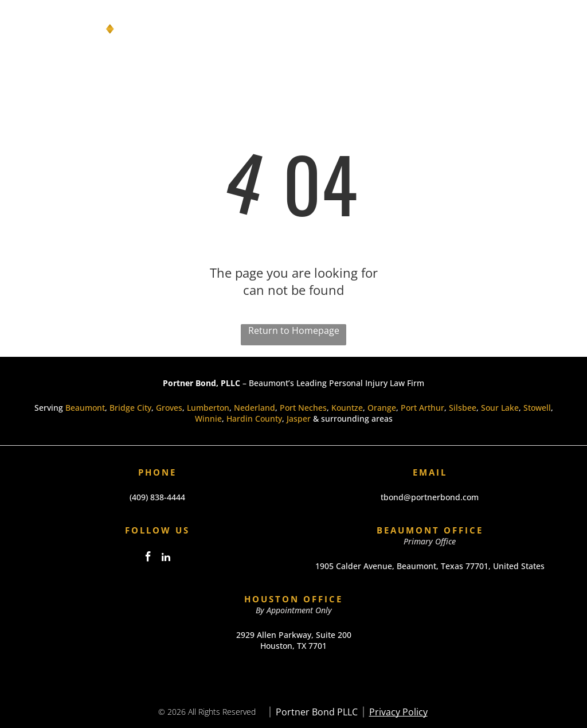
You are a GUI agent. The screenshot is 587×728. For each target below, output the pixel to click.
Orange (382, 408)
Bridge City (130, 408)
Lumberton (208, 408)
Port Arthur (422, 408)
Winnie (208, 418)
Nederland (255, 408)
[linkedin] (166, 558)
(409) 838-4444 (157, 497)
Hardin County (254, 418)
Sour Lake (500, 408)
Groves (169, 408)
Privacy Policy (398, 712)
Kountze (347, 408)
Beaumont (85, 408)
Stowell (537, 408)
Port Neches (303, 408)
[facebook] (148, 558)
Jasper (299, 418)
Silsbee (463, 408)
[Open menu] (558, 29)
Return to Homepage (294, 330)
